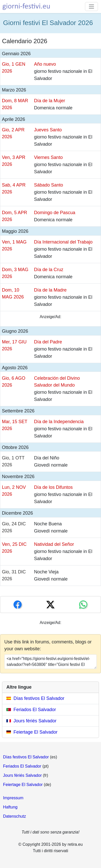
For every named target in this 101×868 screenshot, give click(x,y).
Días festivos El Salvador (39, 698)
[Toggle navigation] (91, 7)
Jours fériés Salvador (35, 721)
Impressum (13, 798)
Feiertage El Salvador (35, 732)
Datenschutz (15, 816)
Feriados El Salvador (35, 710)
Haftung (10, 807)
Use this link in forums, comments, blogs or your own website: (48, 645)
